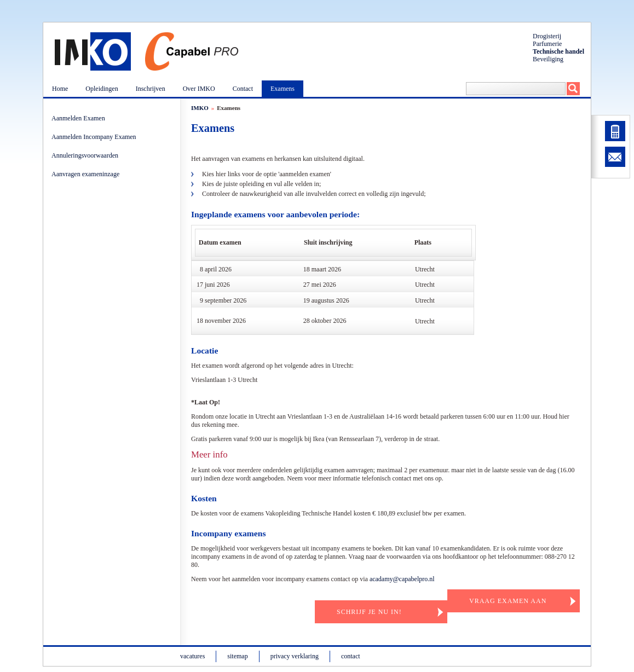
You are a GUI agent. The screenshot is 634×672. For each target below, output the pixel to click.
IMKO (200, 108)
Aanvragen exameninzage (87, 174)
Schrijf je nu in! (369, 612)
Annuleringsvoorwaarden (87, 155)
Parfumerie (547, 44)
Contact (243, 89)
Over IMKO (199, 89)
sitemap (237, 656)
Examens (283, 89)
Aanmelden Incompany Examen (96, 137)
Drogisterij (547, 36)
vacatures (192, 656)
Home (60, 89)
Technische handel (558, 51)
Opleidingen (102, 89)
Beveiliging (548, 59)
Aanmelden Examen (80, 118)
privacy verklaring (295, 656)
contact (351, 656)
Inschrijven (151, 89)
